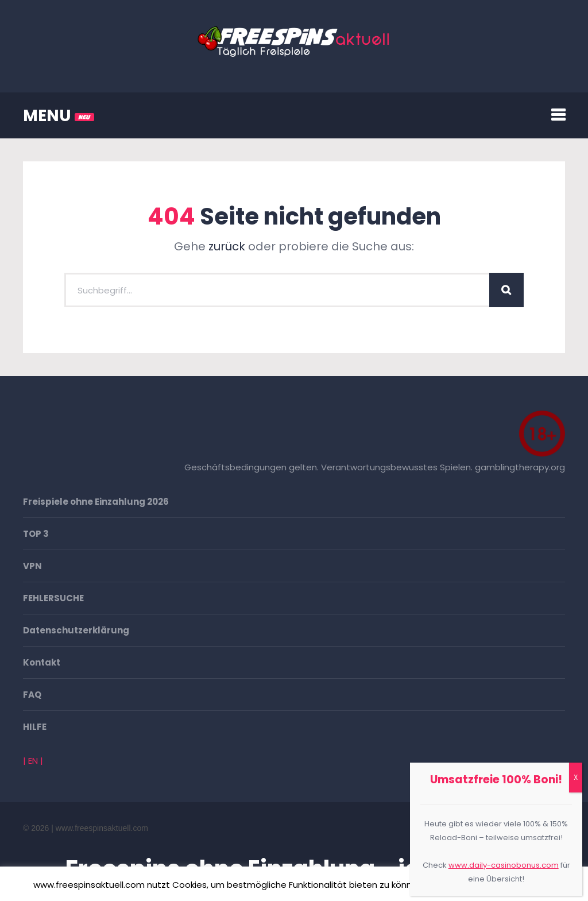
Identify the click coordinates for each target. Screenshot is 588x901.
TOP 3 (36, 534)
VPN (32, 566)
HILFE (35, 727)
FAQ (32, 695)
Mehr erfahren (522, 885)
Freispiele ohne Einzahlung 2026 (96, 502)
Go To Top (554, 828)
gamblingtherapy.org (520, 467)
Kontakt (42, 662)
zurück (227, 246)
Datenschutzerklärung (76, 630)
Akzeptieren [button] (457, 885)
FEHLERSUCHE (53, 598)
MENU (59, 116)
